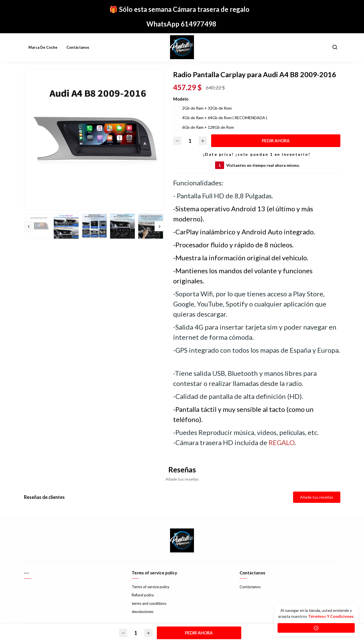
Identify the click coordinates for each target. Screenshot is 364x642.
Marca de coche (43, 47)
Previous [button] (29, 226)
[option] (94, 140)
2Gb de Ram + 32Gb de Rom (207, 108)
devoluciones (143, 612)
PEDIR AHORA (276, 141)
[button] (335, 47)
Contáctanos (78, 47)
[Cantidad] (190, 141)
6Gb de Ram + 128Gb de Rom (208, 127)
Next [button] (160, 226)
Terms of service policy (151, 587)
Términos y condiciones (331, 616)
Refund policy (143, 595)
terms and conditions (149, 603)
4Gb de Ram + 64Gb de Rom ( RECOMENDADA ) (225, 118)
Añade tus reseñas (317, 497)
